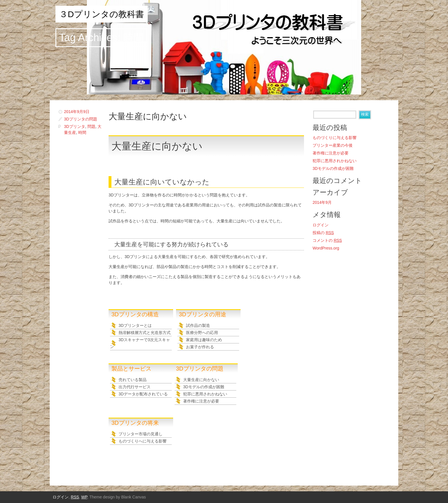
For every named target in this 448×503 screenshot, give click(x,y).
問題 (91, 126)
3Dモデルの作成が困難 (204, 387)
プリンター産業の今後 (333, 145)
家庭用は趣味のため (204, 340)
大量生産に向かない (148, 116)
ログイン (321, 225)
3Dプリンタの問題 (81, 119)
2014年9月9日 (77, 112)
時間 (82, 132)
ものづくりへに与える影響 (143, 441)
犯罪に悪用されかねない (205, 394)
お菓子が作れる (200, 347)
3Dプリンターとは (135, 325)
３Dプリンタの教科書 (102, 14)
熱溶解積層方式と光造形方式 (145, 333)
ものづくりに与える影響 (335, 138)
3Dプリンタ (75, 126)
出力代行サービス (135, 387)
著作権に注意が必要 (201, 401)
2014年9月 (322, 202)
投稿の (323, 233)
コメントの (327, 240)
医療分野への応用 (202, 333)
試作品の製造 (198, 325)
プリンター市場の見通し (141, 434)
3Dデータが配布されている (143, 394)
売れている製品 (133, 380)
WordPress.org (326, 248)
